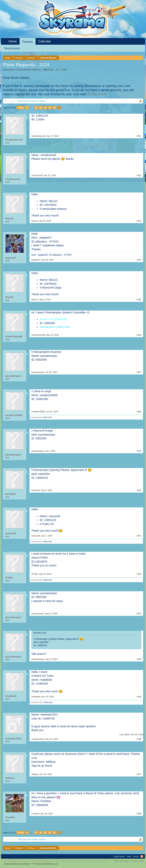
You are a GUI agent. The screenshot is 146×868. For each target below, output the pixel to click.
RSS (142, 856)
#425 (139, 300)
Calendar (45, 41)
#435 (139, 697)
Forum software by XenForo (28, 861)
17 (36, 108)
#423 (139, 221)
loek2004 (10, 494)
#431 (139, 536)
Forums (28, 42)
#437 (139, 774)
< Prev (21, 108)
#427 (139, 372)
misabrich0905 (14, 415)
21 (54, 108)
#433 (139, 614)
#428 (139, 412)
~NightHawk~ (48, 70)
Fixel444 (10, 817)
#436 (139, 739)
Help (129, 856)
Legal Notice (119, 856)
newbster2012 (37, 702)
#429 (139, 451)
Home (13, 41)
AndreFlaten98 (14, 337)
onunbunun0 (13, 179)
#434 (139, 659)
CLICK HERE (97, 94)
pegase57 (11, 258)
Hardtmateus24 (14, 140)
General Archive (24, 70)
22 (59, 108)
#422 (139, 175)
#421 (139, 136)
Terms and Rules (121, 861)
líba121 (9, 218)
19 (45, 108)
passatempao (13, 376)
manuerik (11, 533)
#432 (139, 574)
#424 (139, 260)
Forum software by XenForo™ (82, 861)
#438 (139, 814)
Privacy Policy (138, 861)
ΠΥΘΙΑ (9, 578)
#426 (139, 335)
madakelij (11, 696)
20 (50, 108)
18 (41, 108)
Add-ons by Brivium (31, 864)
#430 (139, 490)
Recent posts (12, 48)
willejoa (10, 778)
